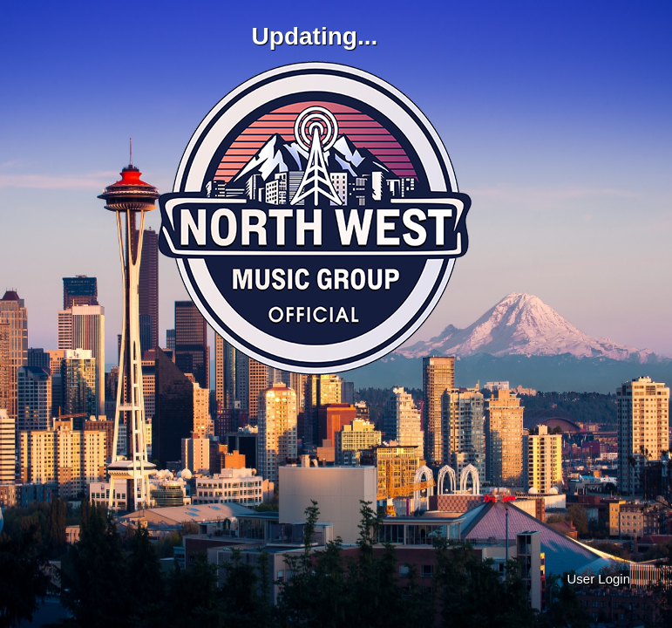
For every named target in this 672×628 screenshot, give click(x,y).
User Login (598, 579)
